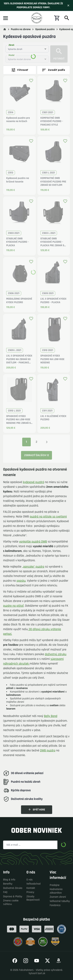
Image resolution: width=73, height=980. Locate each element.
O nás (30, 880)
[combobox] (27, 49)
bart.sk (41, 973)
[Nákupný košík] (57, 18)
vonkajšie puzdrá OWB (33, 542)
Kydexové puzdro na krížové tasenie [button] (18, 180)
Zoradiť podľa (53, 70)
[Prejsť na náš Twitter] (47, 961)
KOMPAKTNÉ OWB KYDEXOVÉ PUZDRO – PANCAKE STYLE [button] (52, 121)
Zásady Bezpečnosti (33, 898)
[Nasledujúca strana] (47, 442)
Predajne (55, 885)
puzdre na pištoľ (13, 606)
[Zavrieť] (68, 5)
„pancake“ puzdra (33, 567)
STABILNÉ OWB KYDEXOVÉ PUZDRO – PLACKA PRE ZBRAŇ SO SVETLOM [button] (53, 242)
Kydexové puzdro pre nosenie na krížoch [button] (18, 120)
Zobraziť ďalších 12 (36, 455)
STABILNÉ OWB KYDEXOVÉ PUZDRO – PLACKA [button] (18, 242)
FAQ (5, 892)
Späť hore (37, 810)
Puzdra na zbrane (21, 29)
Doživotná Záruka (13, 888)
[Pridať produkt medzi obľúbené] (31, 81)
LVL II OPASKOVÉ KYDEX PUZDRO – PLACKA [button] (54, 301)
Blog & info (9, 880)
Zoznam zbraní (58, 897)
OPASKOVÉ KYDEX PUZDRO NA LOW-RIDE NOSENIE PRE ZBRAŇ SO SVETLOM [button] (19, 420)
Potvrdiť (59, 54)
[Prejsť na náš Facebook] (15, 961)
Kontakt (31, 888)
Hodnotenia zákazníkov (56, 891)
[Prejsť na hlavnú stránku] (5, 29)
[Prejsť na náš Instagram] (26, 961)
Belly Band (51, 716)
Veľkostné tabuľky (60, 901)
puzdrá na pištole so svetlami (48, 517)
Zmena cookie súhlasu (11, 902)
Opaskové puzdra (45, 29)
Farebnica (55, 905)
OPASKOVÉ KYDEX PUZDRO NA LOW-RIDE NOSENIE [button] (52, 359)
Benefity (8, 884)
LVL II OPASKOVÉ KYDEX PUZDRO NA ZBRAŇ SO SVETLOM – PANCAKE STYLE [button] (19, 359)
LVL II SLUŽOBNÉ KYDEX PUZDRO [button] (53, 418)
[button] (19, 94)
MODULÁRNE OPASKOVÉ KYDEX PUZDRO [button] (19, 301)
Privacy (30, 892)
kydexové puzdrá (33, 482)
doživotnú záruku (56, 654)
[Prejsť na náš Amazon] (58, 961)
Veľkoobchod (33, 884)
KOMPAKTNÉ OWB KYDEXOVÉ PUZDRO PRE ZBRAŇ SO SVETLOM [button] (53, 182)
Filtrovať (20, 70)
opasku (21, 581)
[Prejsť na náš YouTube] (37, 961)
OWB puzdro (48, 750)
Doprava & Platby (13, 897)
